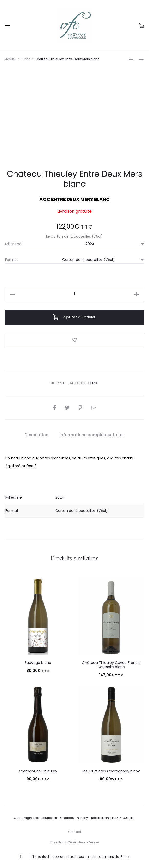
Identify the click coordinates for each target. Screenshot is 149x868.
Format (12, 260)
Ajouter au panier (74, 317)
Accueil (11, 59)
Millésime (13, 244)
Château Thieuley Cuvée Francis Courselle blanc (111, 665)
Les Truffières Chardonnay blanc (111, 771)
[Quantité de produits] (74, 294)
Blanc (26, 59)
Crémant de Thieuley (38, 771)
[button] (13, 294)
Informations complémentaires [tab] (92, 435)
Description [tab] (36, 435)
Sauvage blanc (38, 663)
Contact (75, 832)
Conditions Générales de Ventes (74, 842)
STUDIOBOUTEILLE (122, 818)
